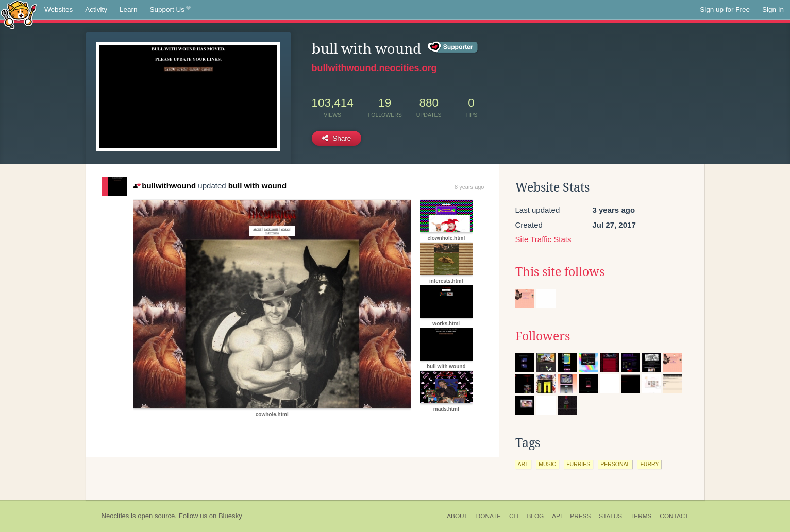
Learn (129, 10)
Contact (674, 516)
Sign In (773, 10)
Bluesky (230, 516)
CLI (514, 516)
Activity (96, 10)
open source (156, 516)
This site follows (560, 272)
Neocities (115, 516)
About (457, 516)
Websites (58, 10)
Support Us (170, 10)
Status (610, 516)
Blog (535, 516)
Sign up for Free (725, 10)
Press (580, 516)
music (547, 464)
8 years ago (469, 187)
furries (578, 464)
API (557, 516)
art (523, 464)
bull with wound (257, 186)
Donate (489, 516)
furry (649, 464)
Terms (641, 516)
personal (615, 464)
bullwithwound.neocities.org (374, 68)
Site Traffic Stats (543, 239)
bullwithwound (165, 186)
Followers (543, 336)
